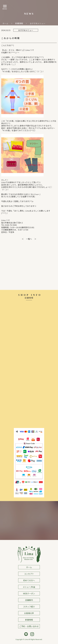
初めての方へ (29, 580)
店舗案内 (29, 600)
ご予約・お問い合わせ (29, 626)
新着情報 (29, 620)
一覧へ (29, 239)
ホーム (29, 567)
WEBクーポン (29, 593)
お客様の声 (29, 613)
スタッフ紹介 (29, 607)
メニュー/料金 (29, 587)
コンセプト (29, 574)
